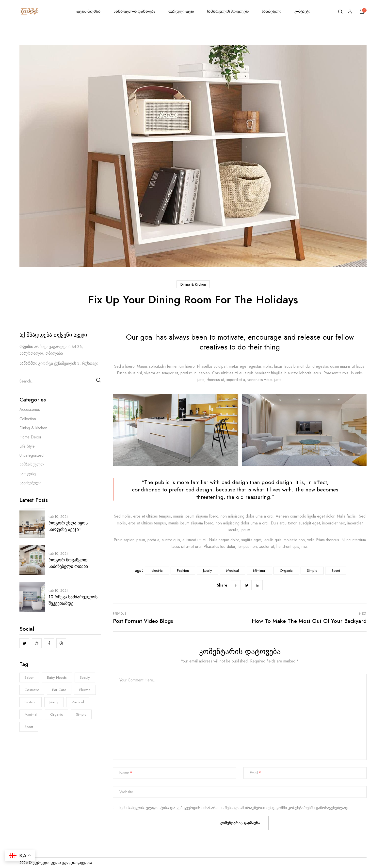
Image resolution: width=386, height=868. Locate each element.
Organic (286, 571)
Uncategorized (32, 455)
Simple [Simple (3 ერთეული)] (81, 714)
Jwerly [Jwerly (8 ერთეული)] (54, 702)
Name (124, 773)
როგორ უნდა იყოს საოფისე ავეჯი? (68, 526)
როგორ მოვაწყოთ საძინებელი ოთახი (68, 563)
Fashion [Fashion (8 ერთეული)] (31, 702)
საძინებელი (30, 483)
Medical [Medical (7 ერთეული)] (78, 702)
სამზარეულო (32, 464)
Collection (28, 419)
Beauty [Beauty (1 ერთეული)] (85, 677)
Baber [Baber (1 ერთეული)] (29, 677)
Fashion (183, 571)
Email (254, 773)
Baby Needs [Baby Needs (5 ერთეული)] (57, 677)
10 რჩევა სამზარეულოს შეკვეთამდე (73, 600)
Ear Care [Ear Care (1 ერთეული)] (59, 690)
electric (157, 571)
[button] (363, 11)
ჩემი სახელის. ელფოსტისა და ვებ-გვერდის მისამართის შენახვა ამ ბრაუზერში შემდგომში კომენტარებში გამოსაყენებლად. (234, 808)
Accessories (30, 409)
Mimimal (259, 571)
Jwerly (208, 571)
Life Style (27, 446)
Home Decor (30, 437)
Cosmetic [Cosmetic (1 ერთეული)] (32, 690)
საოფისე (28, 474)
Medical (233, 571)
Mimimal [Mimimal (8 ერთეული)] (31, 714)
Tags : (138, 570)
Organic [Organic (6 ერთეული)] (57, 714)
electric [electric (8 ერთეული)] (85, 690)
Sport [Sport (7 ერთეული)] (29, 727)
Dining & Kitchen (193, 284)
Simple (312, 571)
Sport (336, 571)
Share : (223, 585)
